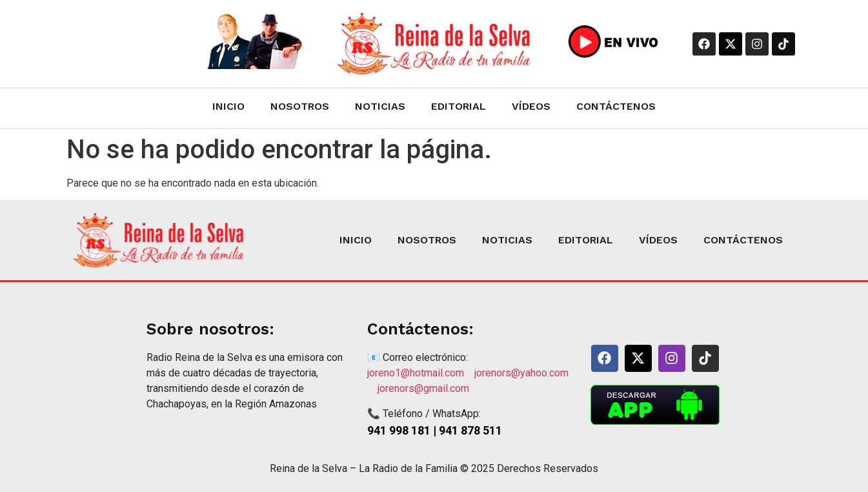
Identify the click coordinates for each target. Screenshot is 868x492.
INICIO (228, 106)
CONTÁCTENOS (616, 106)
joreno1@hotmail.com (421, 373)
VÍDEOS (531, 106)
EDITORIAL (459, 106)
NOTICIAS (380, 106)
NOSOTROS (300, 106)
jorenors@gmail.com (423, 388)
